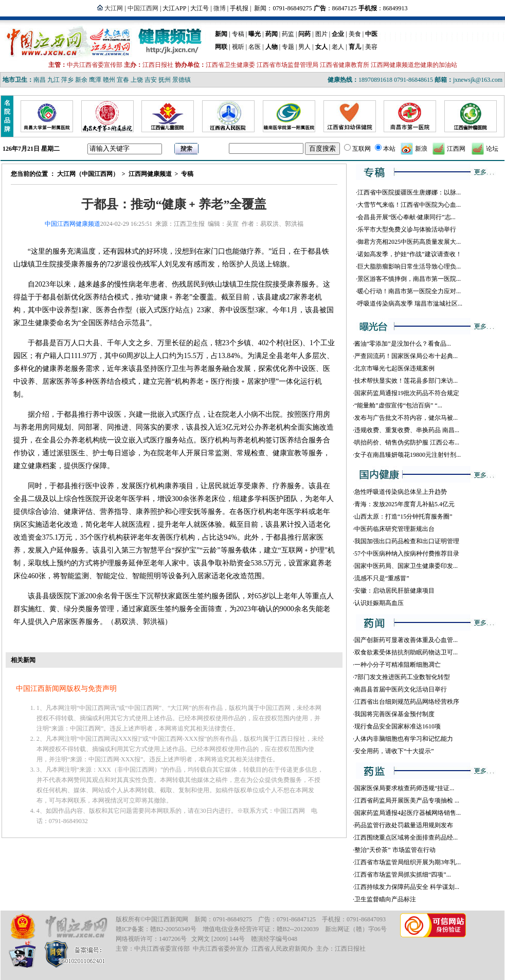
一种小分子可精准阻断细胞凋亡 (398, 665)
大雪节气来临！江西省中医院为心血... (409, 205)
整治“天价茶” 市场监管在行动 (395, 850)
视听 (238, 47)
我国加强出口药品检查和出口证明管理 (407, 541)
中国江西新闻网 (167, 919)
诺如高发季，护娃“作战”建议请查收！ (410, 254)
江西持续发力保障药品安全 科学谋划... (407, 887)
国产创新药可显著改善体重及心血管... (406, 640)
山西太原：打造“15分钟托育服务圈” (403, 516)
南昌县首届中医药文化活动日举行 (401, 689)
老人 (338, 47)
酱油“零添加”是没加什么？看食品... (403, 344)
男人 (304, 47)
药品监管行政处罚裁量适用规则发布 (404, 825)
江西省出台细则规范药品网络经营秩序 (407, 702)
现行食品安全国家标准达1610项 (398, 726)
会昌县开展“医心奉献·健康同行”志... (407, 217)
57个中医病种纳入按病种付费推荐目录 (407, 554)
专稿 (238, 34)
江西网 (456, 149)
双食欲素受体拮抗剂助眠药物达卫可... (406, 652)
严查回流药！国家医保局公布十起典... (406, 356)
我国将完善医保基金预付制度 (394, 714)
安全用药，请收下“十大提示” (394, 751)
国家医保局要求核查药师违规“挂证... (404, 788)
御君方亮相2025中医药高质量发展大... (409, 242)
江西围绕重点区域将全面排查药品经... (406, 838)
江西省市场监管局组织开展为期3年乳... (408, 862)
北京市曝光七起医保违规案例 (394, 368)
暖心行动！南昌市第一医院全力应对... (409, 291)
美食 (355, 34)
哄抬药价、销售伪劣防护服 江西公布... (407, 442)
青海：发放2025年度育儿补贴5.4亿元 (404, 504)
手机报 (239, 8)
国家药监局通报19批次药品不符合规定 (407, 393)
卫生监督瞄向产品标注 (385, 899)
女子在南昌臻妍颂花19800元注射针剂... (408, 455)
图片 (321, 34)
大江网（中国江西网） (88, 174)
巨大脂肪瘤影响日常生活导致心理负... (409, 266)
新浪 (421, 149)
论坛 (492, 149)
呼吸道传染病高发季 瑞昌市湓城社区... (410, 304)
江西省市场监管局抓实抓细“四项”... (403, 875)
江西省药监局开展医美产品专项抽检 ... (407, 800)
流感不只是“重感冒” (382, 578)
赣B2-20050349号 (173, 929)
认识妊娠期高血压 (379, 603)
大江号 (200, 8)
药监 (288, 34)
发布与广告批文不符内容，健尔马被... (406, 418)
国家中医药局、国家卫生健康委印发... (406, 566)
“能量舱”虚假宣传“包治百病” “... (398, 405)
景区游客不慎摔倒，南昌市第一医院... (409, 279)
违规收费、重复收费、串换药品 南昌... (407, 430)
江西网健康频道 (150, 174)
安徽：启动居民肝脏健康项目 (394, 591)
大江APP (174, 8)
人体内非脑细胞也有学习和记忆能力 (404, 739)
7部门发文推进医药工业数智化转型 (402, 677)
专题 (288, 47)
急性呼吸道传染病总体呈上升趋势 (401, 492)
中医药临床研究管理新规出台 (394, 529)
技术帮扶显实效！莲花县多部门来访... (406, 381)
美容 (371, 47)
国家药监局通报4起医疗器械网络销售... (408, 813)
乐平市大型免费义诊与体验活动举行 (407, 229)
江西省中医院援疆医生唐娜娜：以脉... (409, 192)
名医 (255, 47)
